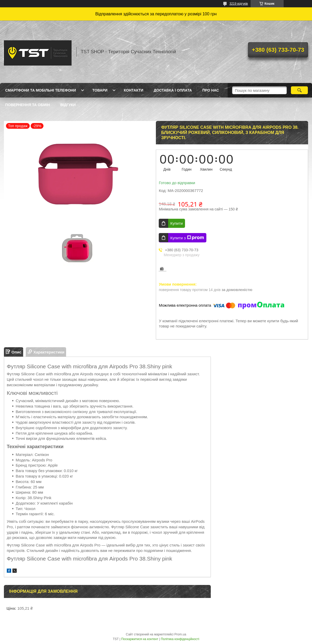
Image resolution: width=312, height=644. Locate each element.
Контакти (134, 90)
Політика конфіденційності (180, 639)
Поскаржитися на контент (140, 639)
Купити (176, 223)
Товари (100, 90)
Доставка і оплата (173, 90)
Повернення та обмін (28, 105)
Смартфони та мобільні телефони (41, 90)
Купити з (187, 238)
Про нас (211, 90)
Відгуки (68, 105)
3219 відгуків (239, 4)
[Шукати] (299, 90)
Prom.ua (180, 634)
